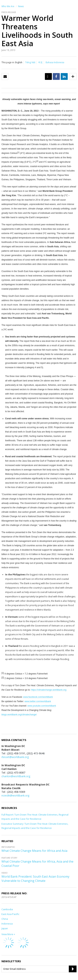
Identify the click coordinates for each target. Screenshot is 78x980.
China (5, 919)
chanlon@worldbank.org (16, 776)
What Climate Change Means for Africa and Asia (34, 851)
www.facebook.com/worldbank (38, 697)
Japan (5, 928)
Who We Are (8, 6)
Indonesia (7, 924)
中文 (40, 62)
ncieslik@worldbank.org (15, 795)
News (21, 6)
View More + (8, 934)
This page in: (8, 62)
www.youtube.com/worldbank (42, 706)
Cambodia (7, 909)
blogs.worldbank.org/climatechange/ (19, 715)
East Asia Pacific (10, 914)
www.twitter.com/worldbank (38, 701)
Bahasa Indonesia (55, 62)
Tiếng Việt (30, 62)
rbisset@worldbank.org (15, 757)
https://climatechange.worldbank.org (49, 690)
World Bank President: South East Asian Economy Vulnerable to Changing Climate (35, 879)
